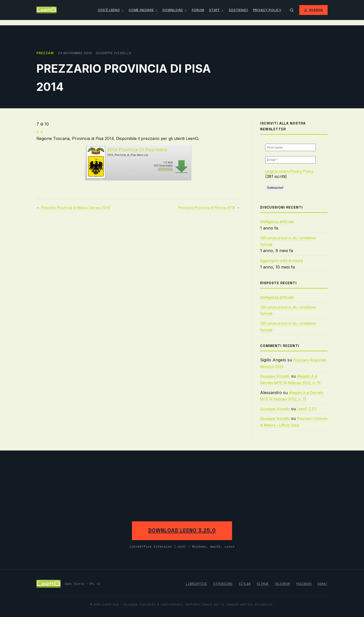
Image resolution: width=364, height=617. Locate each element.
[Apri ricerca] (292, 10)
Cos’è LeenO (109, 10)
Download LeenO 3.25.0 (182, 530)
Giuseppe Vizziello (275, 376)
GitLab (245, 584)
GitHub (263, 584)
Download (173, 10)
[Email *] (290, 160)
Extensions (223, 584)
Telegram (282, 584)
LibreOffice (197, 584)
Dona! (323, 584)
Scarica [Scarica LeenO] (313, 10)
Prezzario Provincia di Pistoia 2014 (207, 208)
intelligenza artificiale (277, 222)
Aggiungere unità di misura (281, 261)
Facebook (304, 584)
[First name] (290, 147)
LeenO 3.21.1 (307, 409)
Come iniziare (141, 10)
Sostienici (238, 10)
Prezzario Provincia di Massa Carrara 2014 (75, 208)
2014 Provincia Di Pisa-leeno (137, 150)
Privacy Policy (267, 10)
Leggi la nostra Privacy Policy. (290, 171)
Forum (198, 10)
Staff (214, 10)
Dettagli (165, 169)
